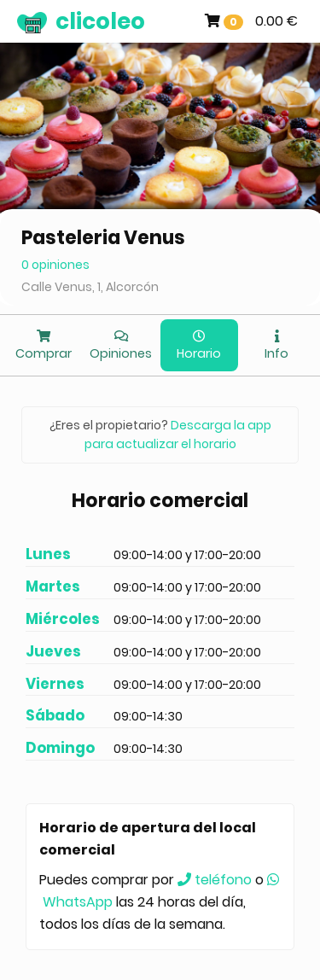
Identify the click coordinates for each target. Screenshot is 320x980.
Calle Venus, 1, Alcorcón (90, 287)
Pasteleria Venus (103, 238)
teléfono (215, 880)
